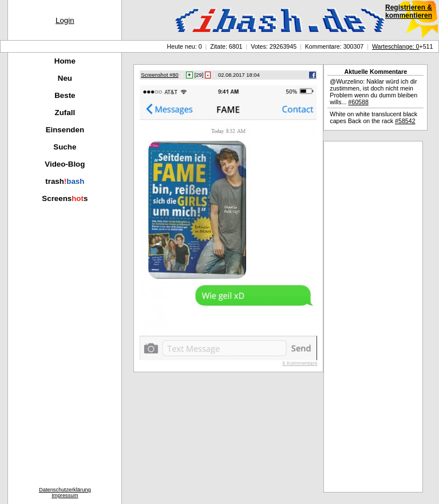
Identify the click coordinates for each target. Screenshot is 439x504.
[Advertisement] (373, 317)
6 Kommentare (300, 363)
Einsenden (65, 130)
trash (65, 181)
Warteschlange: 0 (396, 46)
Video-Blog (65, 164)
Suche (65, 147)
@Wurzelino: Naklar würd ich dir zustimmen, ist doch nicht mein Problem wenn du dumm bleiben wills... (373, 92)
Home (65, 61)
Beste (65, 95)
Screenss (65, 198)
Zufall (65, 113)
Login (65, 20)
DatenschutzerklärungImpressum (65, 493)
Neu (65, 78)
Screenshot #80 (159, 75)
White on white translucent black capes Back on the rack (373, 117)
